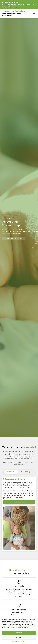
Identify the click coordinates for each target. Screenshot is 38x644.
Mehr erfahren (19, 502)
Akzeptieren (19, 633)
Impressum (23, 642)
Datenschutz (15, 642)
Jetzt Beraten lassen (14, 238)
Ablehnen (19, 638)
